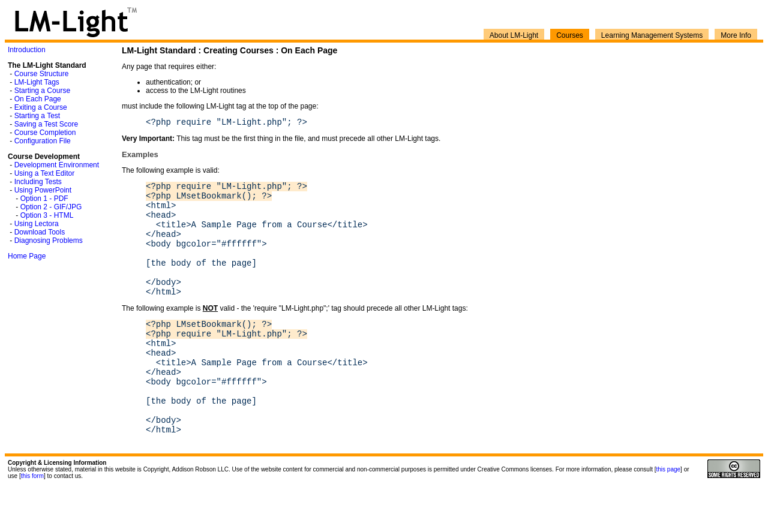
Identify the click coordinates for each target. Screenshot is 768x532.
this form (32, 521)
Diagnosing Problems (49, 241)
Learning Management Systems (652, 35)
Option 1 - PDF (44, 199)
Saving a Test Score (46, 124)
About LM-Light (514, 35)
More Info (736, 35)
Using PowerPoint (43, 190)
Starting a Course (42, 91)
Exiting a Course (41, 107)
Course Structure (42, 74)
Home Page (27, 256)
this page (669, 514)
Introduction (27, 50)
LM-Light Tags (37, 82)
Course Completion (45, 133)
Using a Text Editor (45, 173)
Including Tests (38, 182)
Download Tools (40, 232)
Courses (570, 35)
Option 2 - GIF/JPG (51, 207)
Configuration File (43, 141)
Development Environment (57, 165)
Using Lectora (37, 224)
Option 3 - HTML (47, 215)
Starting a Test (37, 116)
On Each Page (38, 99)
